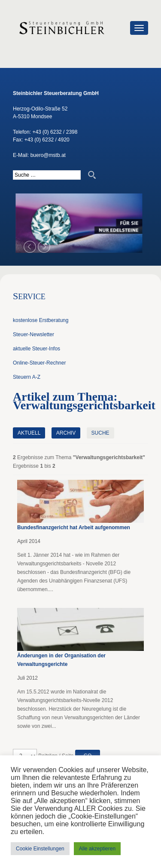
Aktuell (29, 433)
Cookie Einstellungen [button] (40, 849)
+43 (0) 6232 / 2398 (55, 132)
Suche (100, 433)
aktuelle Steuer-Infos (36, 349)
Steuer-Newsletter (33, 334)
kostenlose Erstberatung (41, 320)
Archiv (66, 433)
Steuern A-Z (27, 377)
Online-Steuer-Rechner (39, 363)
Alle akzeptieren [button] (97, 849)
